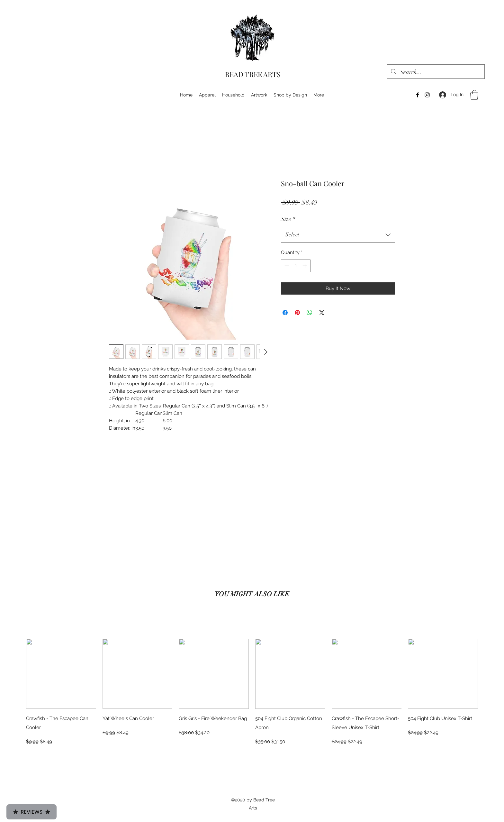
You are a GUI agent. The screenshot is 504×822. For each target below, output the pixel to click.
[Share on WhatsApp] (310, 313)
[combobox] (338, 235)
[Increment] (306, 266)
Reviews (32, 812)
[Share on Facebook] (285, 313)
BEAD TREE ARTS (253, 74)
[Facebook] (418, 95)
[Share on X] (322, 313)
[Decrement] (286, 266)
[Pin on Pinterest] (297, 313)
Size (288, 219)
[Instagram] (427, 95)
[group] (252, 692)
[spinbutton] (296, 266)
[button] (474, 95)
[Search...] (435, 72)
